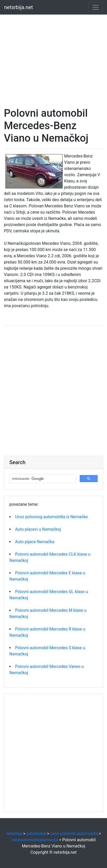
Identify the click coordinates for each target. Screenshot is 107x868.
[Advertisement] (53, 54)
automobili (36, 834)
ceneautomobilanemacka (35, 840)
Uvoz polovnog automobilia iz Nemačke (51, 517)
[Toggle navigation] (96, 7)
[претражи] (42, 479)
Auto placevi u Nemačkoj (38, 529)
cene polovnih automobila (74, 834)
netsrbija (14, 834)
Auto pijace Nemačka (35, 542)
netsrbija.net (19, 7)
